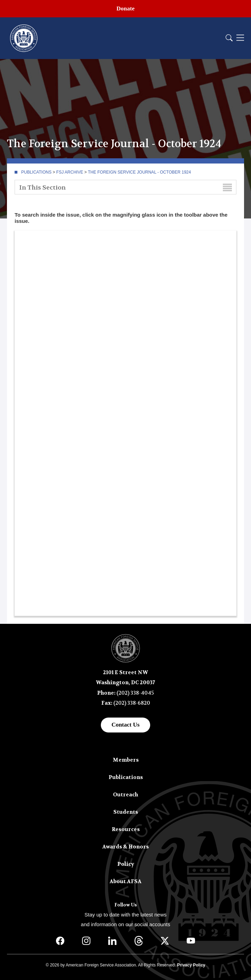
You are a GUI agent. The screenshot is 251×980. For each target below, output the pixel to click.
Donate (125, 9)
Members (126, 760)
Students (126, 812)
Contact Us (126, 725)
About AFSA (125, 881)
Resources (126, 829)
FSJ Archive (70, 172)
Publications (36, 172)
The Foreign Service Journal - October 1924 (140, 172)
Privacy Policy (191, 965)
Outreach (125, 795)
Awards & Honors (125, 847)
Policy (126, 864)
